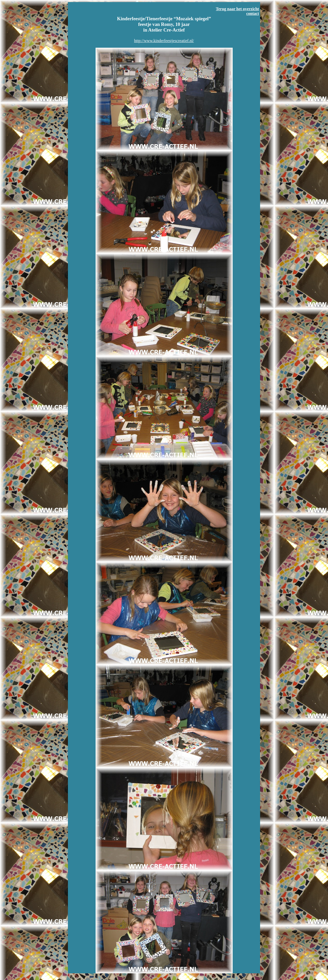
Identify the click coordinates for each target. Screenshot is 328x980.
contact (253, 13)
